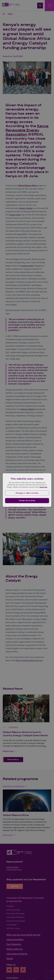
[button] (27, 493)
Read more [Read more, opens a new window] (43, 487)
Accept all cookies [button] (27, 501)
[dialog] (27, 490)
